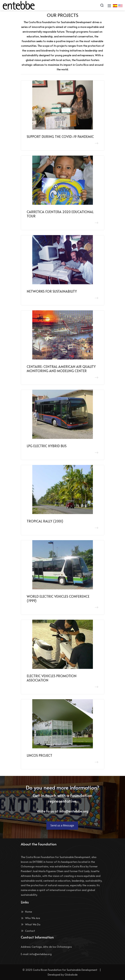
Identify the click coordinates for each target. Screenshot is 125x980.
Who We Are (30, 918)
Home (26, 911)
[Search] (102, 5)
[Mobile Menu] (109, 5)
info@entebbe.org (74, 811)
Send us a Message (62, 825)
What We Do (31, 924)
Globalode (71, 974)
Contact (28, 931)
